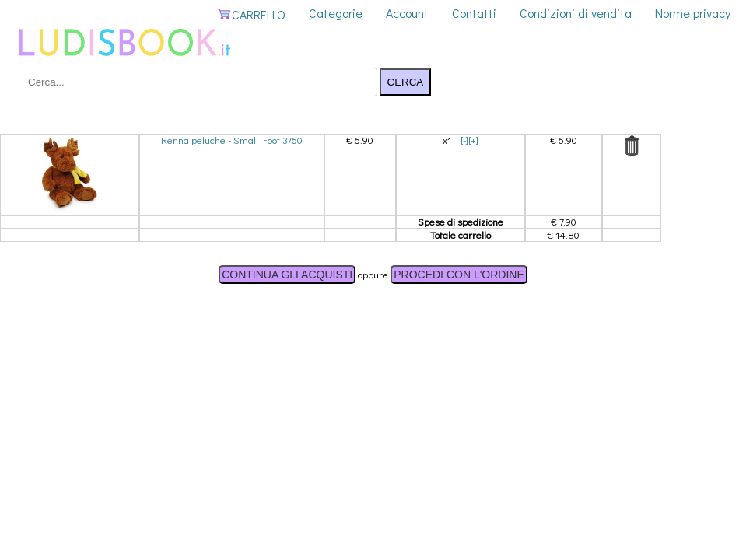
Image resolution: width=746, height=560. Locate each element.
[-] (464, 140)
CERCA (406, 82)
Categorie (336, 13)
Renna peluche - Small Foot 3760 (232, 140)
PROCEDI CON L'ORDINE (459, 275)
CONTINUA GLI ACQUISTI (287, 275)
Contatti (474, 13)
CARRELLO (251, 14)
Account (407, 13)
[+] (473, 140)
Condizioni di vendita (576, 13)
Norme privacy (693, 13)
